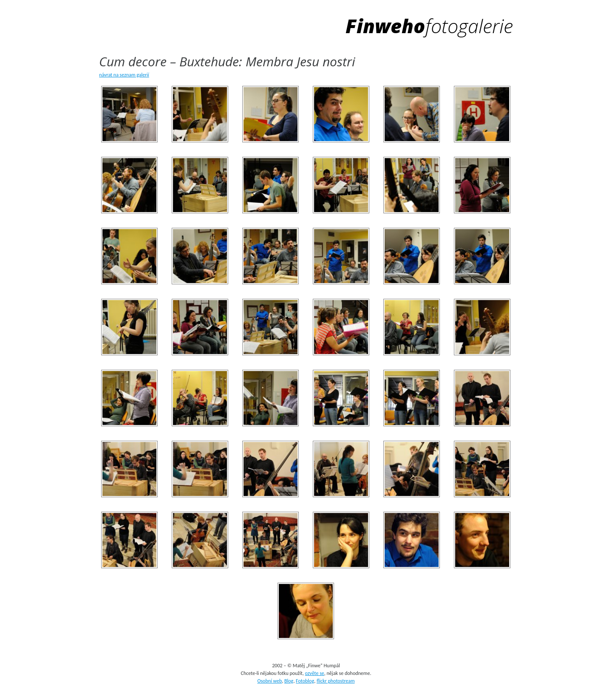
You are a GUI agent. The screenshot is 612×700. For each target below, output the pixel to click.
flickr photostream (336, 681)
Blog (289, 681)
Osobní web (269, 681)
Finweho (429, 26)
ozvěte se (315, 673)
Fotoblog (305, 681)
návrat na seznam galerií (124, 75)
